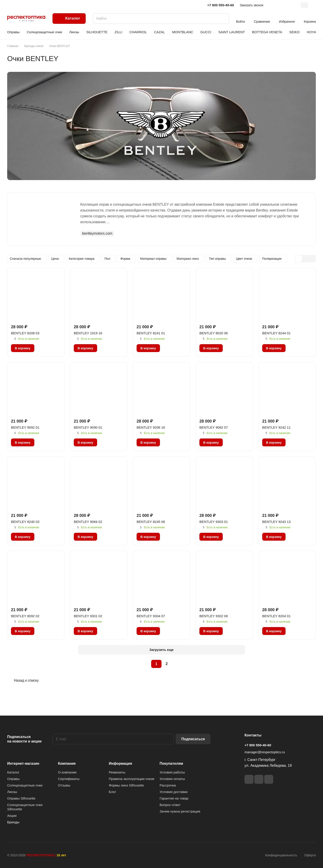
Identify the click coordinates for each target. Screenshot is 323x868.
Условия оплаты (172, 779)
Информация (120, 763)
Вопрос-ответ (170, 805)
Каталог (13, 772)
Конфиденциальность (281, 855)
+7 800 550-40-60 (221, 5)
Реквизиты (117, 772)
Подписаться (193, 739)
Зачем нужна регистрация (180, 811)
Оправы (13, 779)
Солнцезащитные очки (25, 785)
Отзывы (64, 785)
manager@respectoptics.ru (265, 752)
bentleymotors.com (97, 233)
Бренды (13, 822)
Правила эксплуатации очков (132, 779)
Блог (112, 792)
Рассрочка (168, 785)
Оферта (310, 855)
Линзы (12, 792)
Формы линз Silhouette (126, 785)
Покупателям (171, 763)
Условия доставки (174, 792)
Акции (12, 816)
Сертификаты (69, 779)
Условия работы (172, 772)
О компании (67, 772)
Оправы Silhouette (21, 798)
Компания (67, 763)
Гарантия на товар (174, 798)
